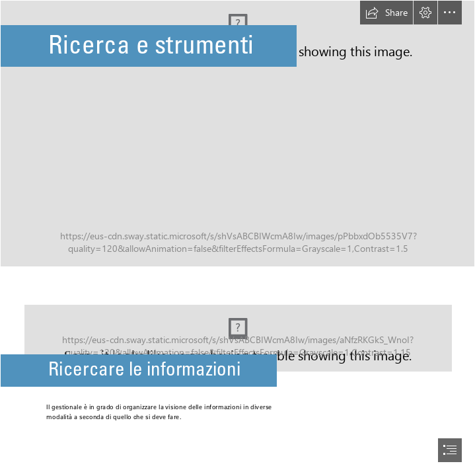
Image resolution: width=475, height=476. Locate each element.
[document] (237, 238)
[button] (386, 13)
